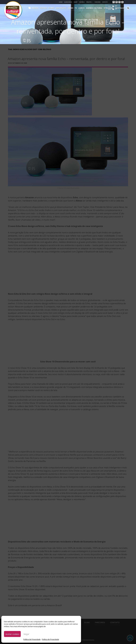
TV (78, 8)
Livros (84, 8)
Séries (73, 8)
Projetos (90, 2)
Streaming (110, 8)
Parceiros (97, 2)
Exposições (64, 8)
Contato (105, 2)
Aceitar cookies (12, 634)
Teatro (48, 8)
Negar (26, 634)
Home (61, 2)
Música (40, 8)
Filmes (55, 8)
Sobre (76, 2)
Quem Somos (68, 2)
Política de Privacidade (32, 639)
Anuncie (82, 2)
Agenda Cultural (96, 8)
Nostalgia (121, 8)
